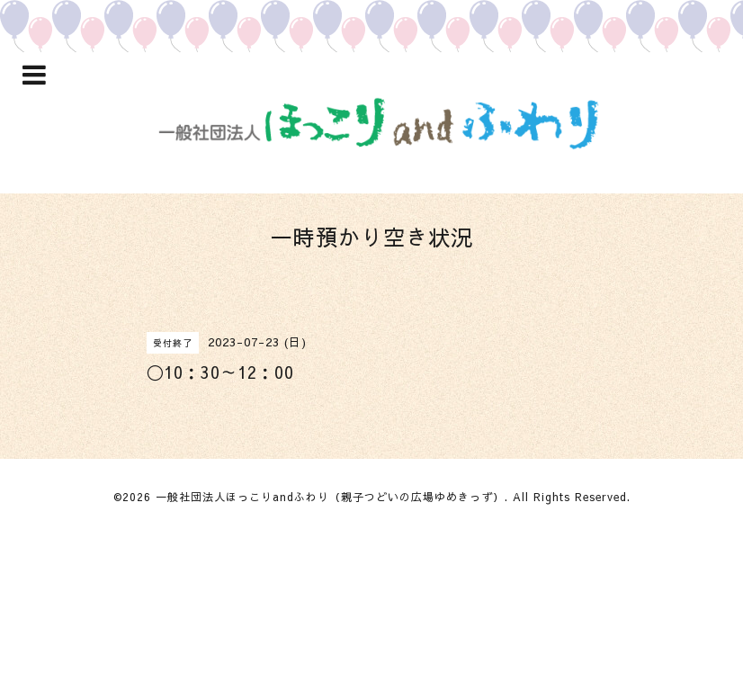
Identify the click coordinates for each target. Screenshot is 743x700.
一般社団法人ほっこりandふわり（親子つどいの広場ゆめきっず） (330, 497)
